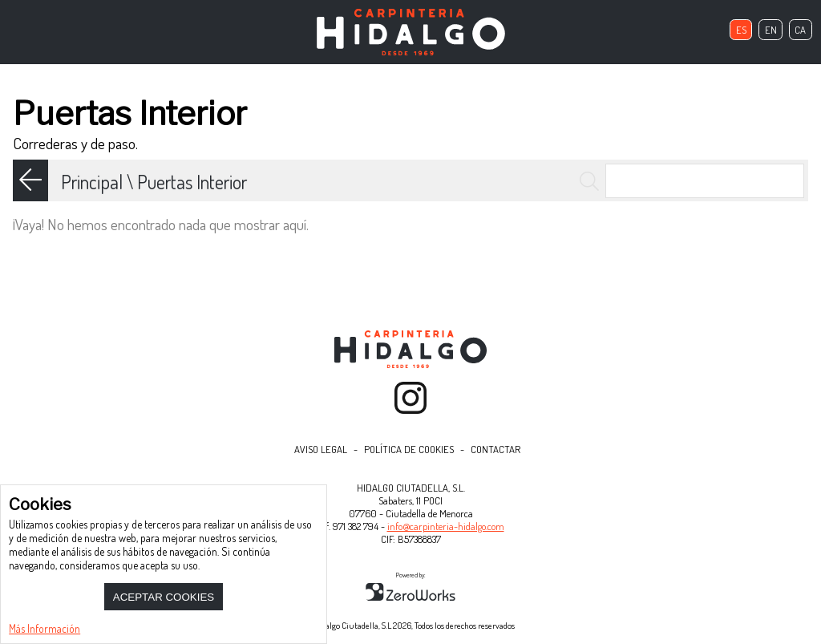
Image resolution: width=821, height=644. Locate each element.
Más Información (44, 628)
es (741, 30)
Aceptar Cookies (164, 597)
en (771, 30)
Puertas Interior (192, 182)
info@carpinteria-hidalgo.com (446, 526)
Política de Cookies (409, 449)
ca (800, 30)
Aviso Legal (321, 449)
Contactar (495, 449)
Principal (92, 182)
